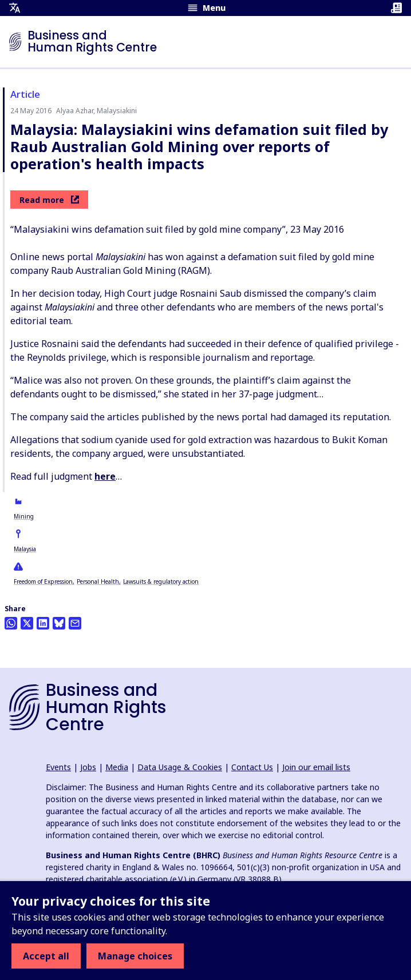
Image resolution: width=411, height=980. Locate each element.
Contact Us (252, 767)
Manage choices (135, 956)
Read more (49, 200)
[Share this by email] (75, 623)
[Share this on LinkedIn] (43, 623)
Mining (24, 516)
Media (117, 767)
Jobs (88, 767)
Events (58, 767)
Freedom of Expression (43, 581)
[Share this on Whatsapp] (11, 623)
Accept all (46, 956)
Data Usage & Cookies (180, 767)
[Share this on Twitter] (27, 623)
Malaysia (25, 549)
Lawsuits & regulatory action (161, 581)
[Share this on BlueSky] (59, 623)
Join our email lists (316, 767)
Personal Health (98, 581)
